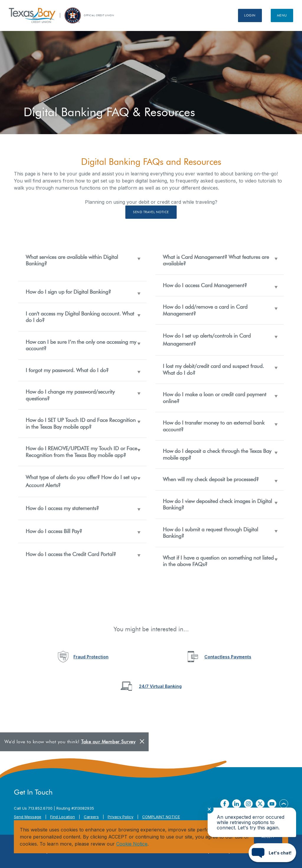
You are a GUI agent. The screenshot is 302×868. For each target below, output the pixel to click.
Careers (91, 817)
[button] (82, 264)
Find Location (63, 817)
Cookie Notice (132, 844)
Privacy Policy (120, 817)
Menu (282, 15)
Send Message (28, 817)
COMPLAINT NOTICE (161, 817)
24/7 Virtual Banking (160, 686)
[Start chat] (272, 853)
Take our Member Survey (108, 742)
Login (250, 15)
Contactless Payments (228, 657)
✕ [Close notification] (209, 809)
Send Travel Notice (151, 212)
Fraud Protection (91, 657)
